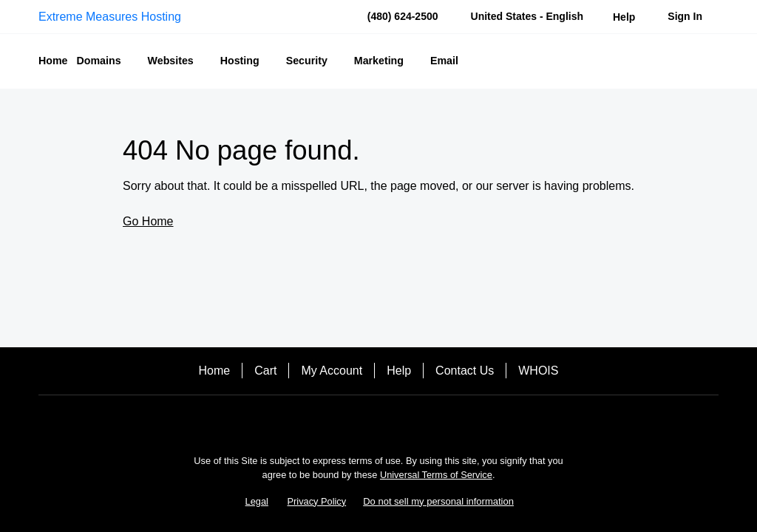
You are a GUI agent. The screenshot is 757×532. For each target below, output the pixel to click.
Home (215, 371)
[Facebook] (358, 421)
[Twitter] (399, 421)
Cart (265, 371)
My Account (332, 371)
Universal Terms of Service (436, 475)
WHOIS (538, 371)
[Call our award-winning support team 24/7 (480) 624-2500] (624, 17)
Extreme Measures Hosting (110, 17)
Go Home (148, 221)
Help (399, 371)
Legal (257, 501)
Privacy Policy (317, 501)
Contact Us (465, 371)
